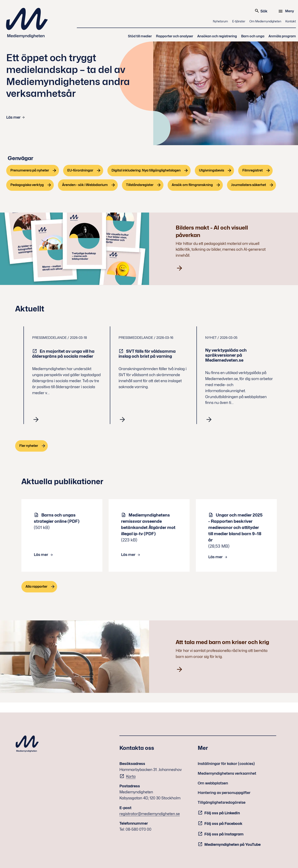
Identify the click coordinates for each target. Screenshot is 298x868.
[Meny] (287, 11)
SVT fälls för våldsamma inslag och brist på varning (147, 354)
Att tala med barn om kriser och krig (222, 642)
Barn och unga (253, 36)
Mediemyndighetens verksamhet (227, 773)
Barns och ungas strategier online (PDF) (57, 518)
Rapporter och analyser (175, 36)
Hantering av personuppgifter (224, 793)
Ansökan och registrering (217, 36)
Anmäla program (282, 36)
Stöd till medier (140, 36)
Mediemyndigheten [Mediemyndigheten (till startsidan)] (27, 23)
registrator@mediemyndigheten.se (150, 814)
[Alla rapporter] (39, 587)
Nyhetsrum (220, 21)
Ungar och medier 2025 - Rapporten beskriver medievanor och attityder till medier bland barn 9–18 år (235, 528)
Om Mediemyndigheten (265, 21)
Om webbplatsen (213, 783)
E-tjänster (239, 21)
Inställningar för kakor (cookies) (226, 764)
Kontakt (291, 21)
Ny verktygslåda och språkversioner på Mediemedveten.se (226, 355)
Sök (261, 11)
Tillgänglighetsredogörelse (222, 802)
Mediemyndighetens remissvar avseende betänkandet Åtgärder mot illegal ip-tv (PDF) (148, 524)
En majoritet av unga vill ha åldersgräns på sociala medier (63, 354)
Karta (131, 776)
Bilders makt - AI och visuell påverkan (212, 231)
